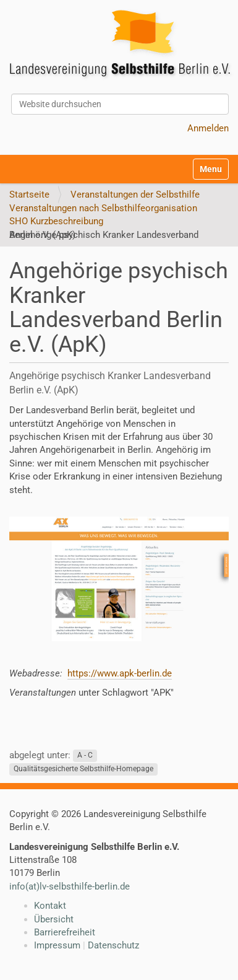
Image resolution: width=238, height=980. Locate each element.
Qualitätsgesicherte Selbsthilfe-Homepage (83, 769)
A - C (85, 756)
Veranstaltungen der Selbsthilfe (135, 195)
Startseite (29, 195)
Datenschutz (113, 945)
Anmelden (208, 128)
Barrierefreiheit (65, 932)
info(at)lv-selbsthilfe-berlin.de (70, 886)
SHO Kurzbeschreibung (56, 221)
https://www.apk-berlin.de (120, 673)
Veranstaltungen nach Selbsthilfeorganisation (103, 208)
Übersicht (54, 919)
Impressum (57, 945)
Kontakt (50, 906)
